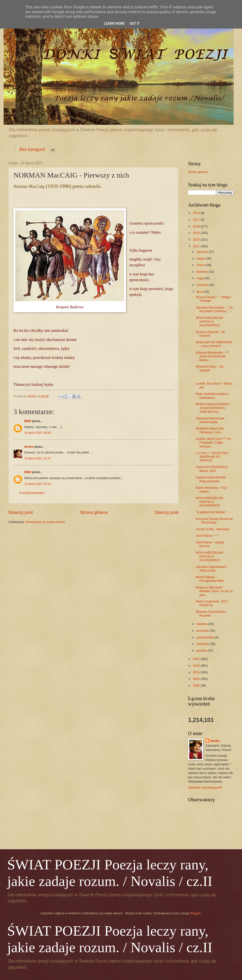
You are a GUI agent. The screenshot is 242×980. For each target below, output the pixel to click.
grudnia (202, 650)
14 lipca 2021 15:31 (38, 484)
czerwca (203, 285)
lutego (201, 258)
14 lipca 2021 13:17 (38, 458)
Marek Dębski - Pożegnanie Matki (210, 579)
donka (29, 447)
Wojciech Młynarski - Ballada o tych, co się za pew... (214, 591)
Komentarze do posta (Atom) (45, 522)
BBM (28, 421)
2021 (197, 246)
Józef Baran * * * (207, 536)
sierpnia (202, 624)
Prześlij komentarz (32, 493)
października (206, 637)
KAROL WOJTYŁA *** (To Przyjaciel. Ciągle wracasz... (213, 443)
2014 (197, 213)
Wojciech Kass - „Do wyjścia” (210, 368)
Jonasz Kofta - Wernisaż (212, 529)
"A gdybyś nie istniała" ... (213, 512)
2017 (197, 220)
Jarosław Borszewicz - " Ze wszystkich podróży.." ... (214, 309)
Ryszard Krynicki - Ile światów (210, 334)
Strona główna (94, 512)
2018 (197, 226)
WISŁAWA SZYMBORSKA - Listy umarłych (214, 344)
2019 (197, 233)
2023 (197, 666)
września (203, 631)
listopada (203, 644)
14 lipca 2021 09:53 (38, 433)
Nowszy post (21, 512)
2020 (197, 240)
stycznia (202, 252)
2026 (197, 686)
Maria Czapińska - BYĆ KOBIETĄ (212, 603)
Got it (135, 24)
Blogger (196, 913)
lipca (200, 292)
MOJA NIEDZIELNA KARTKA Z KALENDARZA (209, 321)
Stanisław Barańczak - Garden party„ (211, 420)
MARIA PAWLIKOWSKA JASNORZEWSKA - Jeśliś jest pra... (212, 408)
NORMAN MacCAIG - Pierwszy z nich (211, 430)
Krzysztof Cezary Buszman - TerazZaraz (214, 521)
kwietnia (202, 272)
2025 (197, 679)
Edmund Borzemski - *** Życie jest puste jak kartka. (212, 356)
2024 (197, 672)
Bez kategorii (32, 149)
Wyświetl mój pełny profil (205, 787)
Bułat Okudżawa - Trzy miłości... (211, 489)
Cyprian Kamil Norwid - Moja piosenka (212, 479)
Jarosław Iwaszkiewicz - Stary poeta (212, 569)
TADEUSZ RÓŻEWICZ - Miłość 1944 (212, 469)
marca (201, 265)
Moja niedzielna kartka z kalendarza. (212, 396)
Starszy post (167, 512)
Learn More (114, 24)
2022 (197, 659)
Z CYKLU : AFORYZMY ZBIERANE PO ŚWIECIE (212, 457)
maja (200, 278)
